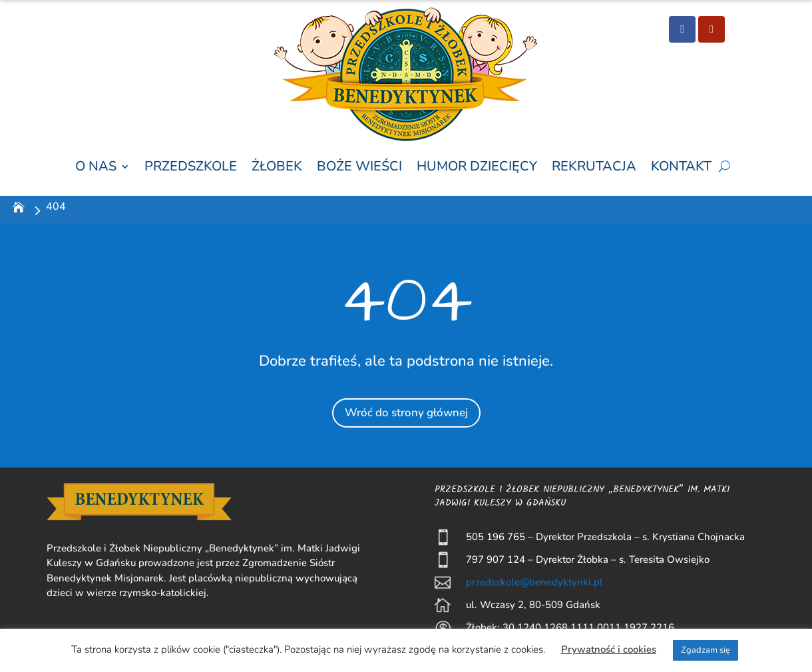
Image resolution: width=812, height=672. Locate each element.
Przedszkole (191, 167)
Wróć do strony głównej (406, 411)
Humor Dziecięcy (477, 167)
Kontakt (681, 167)
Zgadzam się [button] (706, 650)
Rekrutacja (594, 167)
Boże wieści (359, 167)
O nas (96, 167)
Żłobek (277, 167)
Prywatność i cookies (609, 649)
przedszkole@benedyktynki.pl (534, 582)
